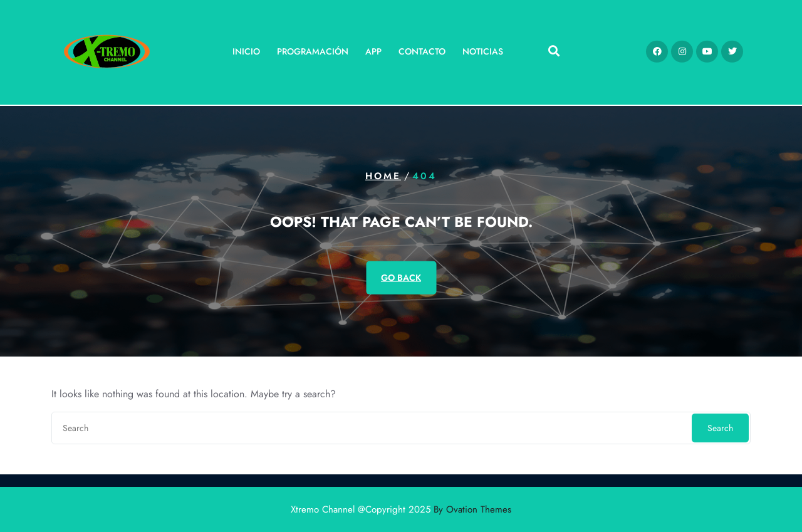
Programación (313, 48)
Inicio (246, 48)
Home (383, 176)
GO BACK (401, 277)
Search (720, 428)
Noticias (483, 48)
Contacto (422, 48)
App (373, 48)
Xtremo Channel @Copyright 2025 (401, 509)
